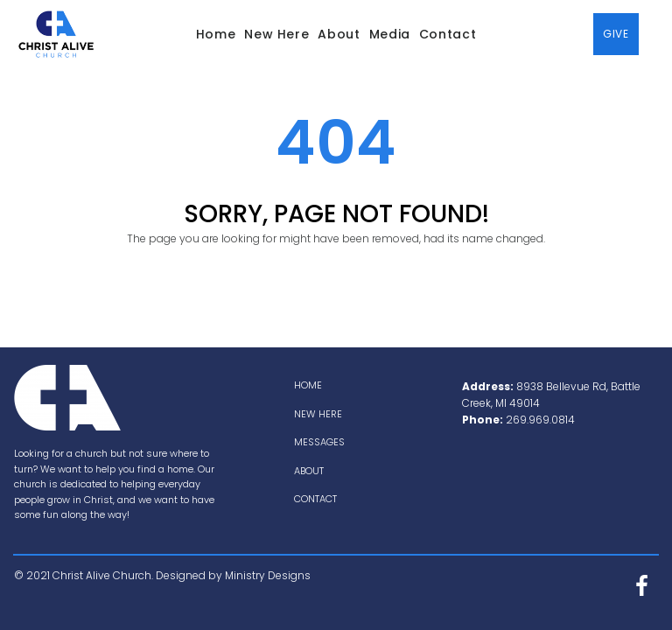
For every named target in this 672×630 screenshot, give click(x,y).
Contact (448, 34)
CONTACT (315, 499)
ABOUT (309, 471)
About (339, 34)
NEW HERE (318, 414)
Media (390, 34)
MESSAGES (319, 442)
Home (216, 34)
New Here (276, 34)
